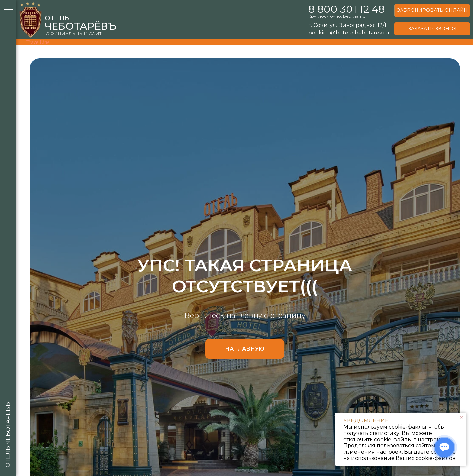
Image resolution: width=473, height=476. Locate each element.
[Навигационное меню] (8, 10)
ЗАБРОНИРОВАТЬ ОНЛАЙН (432, 10)
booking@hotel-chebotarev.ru (349, 33)
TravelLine (38, 42)
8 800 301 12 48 (347, 9)
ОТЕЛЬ (57, 18)
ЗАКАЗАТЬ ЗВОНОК (432, 29)
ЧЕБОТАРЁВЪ (80, 26)
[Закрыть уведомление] (462, 418)
